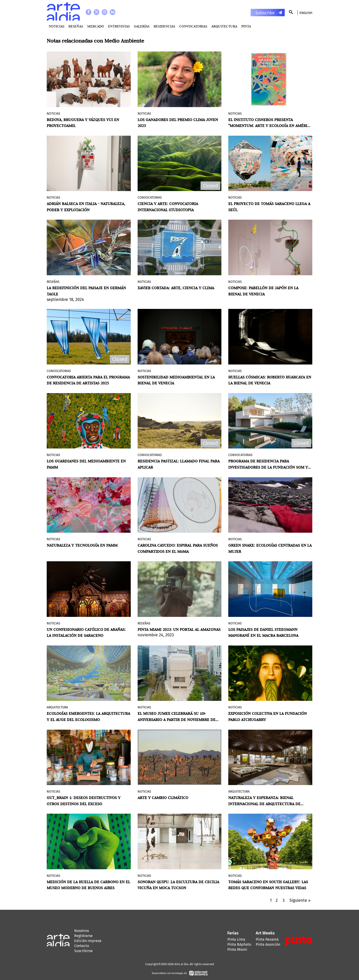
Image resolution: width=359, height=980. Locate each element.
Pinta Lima (236, 939)
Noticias (57, 26)
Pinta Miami (237, 949)
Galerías (142, 26)
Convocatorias (193, 26)
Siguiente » (300, 900)
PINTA (246, 26)
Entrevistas (119, 26)
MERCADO (96, 26)
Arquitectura (224, 26)
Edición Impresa (88, 941)
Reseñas (76, 26)
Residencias (164, 26)
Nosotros (82, 931)
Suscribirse (83, 951)
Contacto (82, 946)
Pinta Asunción (268, 944)
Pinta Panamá (267, 939)
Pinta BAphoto (239, 944)
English (306, 13)
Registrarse (83, 936)
